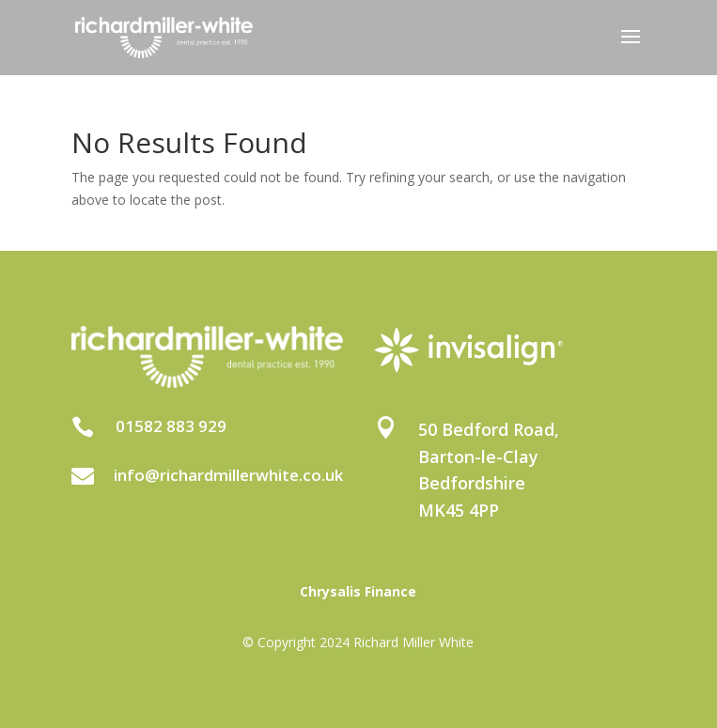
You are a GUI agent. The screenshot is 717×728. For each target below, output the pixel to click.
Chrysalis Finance (358, 591)
